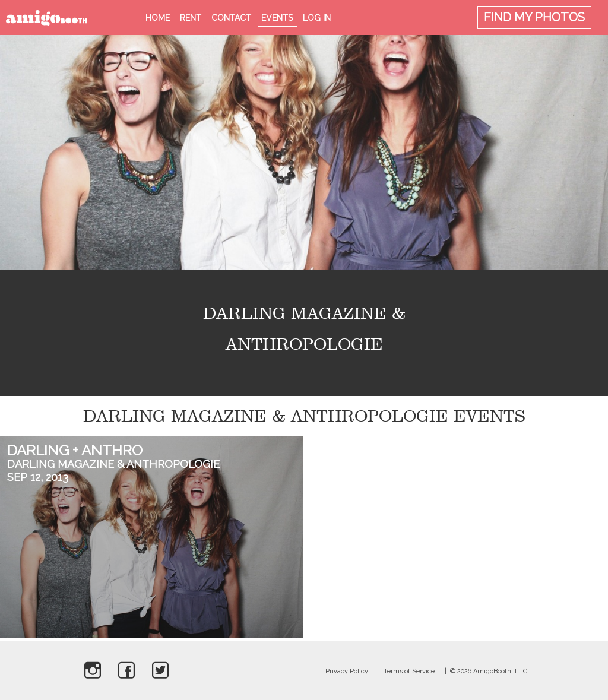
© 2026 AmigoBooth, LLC (489, 671)
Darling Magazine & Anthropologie (113, 464)
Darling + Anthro (75, 450)
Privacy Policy (347, 671)
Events (277, 18)
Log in (317, 18)
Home (158, 18)
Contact (231, 18)
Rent (191, 18)
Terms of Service (409, 671)
